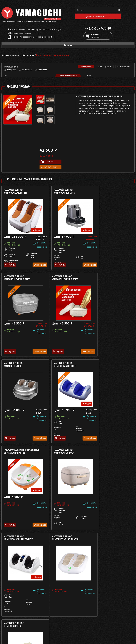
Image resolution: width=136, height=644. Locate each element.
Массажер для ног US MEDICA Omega (59, 452)
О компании (70, 618)
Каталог (68, 621)
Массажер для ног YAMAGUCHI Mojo (59, 279)
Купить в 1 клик (49, 168)
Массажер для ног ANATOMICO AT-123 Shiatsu (17, 452)
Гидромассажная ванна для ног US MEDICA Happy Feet (21, 365)
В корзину (47, 162)
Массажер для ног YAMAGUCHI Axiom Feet (15, 192)
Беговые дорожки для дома (14, 638)
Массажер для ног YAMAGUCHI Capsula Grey (107, 192)
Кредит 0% (69, 628)
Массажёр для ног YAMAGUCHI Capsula (59, 365)
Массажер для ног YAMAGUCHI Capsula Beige (99, 97)
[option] (46, 111)
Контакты (69, 631)
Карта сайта (70, 635)
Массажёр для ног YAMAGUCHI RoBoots (59, 192)
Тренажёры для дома (11, 635)
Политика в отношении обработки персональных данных (29, 608)
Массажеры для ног (10, 631)
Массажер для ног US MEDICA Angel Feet (105, 279)
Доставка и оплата (73, 625)
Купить (10, 265)
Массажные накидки (11, 625)
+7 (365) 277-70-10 (98, 29)
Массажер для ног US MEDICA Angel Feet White (108, 365)
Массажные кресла (10, 618)
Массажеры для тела (11, 628)
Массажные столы (9, 621)
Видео (32, 229)
